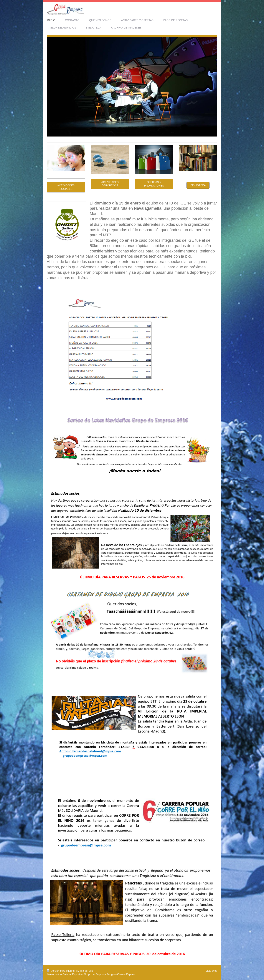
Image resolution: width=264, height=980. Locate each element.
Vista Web (211, 971)
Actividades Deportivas (110, 184)
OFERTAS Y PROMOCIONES (154, 184)
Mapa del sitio (85, 971)
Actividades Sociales (66, 187)
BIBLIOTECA (198, 185)
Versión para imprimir (61, 971)
